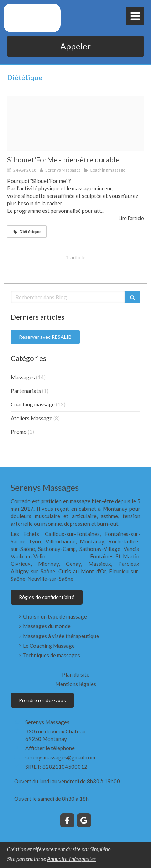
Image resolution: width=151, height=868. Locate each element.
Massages (23, 377)
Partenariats (26, 391)
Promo (19, 432)
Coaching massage (33, 404)
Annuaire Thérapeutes (71, 859)
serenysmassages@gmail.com (60, 757)
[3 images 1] (75, 124)
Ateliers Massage (32, 418)
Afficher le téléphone (50, 748)
